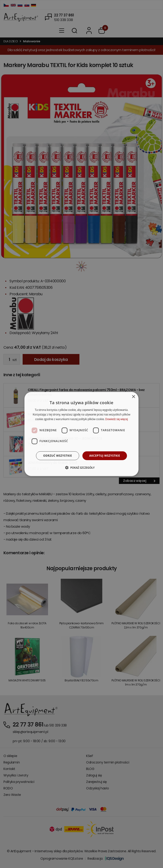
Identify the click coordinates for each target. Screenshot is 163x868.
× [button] (133, 397)
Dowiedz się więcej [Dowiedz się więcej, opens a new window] (117, 419)
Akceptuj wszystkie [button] (105, 456)
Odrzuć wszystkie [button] (57, 456)
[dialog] (81, 434)
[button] (81, 468)
